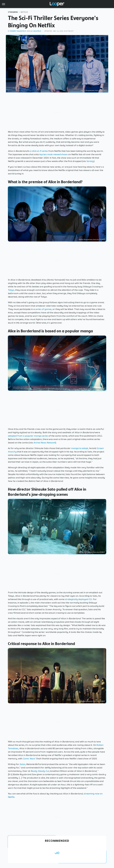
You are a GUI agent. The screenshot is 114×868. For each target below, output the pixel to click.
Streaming (13, 12)
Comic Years (29, 759)
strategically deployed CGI (78, 599)
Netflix (24, 12)
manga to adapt (80, 448)
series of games (43, 309)
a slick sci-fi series (39, 151)
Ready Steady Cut (40, 771)
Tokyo (11, 290)
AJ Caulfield (36, 31)
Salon (22, 764)
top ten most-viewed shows (54, 154)
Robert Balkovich (18, 31)
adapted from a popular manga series (28, 436)
